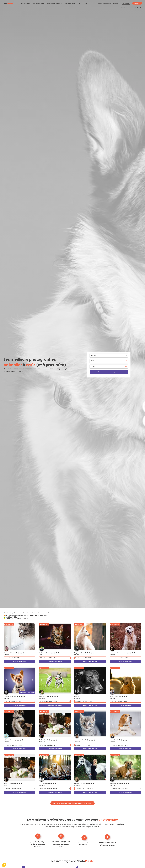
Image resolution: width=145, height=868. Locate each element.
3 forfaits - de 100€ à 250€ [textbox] (49, 789)
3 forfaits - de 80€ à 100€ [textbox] (13, 789)
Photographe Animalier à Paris (41, 613)
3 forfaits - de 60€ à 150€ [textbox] (119, 702)
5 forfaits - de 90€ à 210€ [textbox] (48, 658)
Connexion (126, 3)
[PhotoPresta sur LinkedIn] (140, 8)
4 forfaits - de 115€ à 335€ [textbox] (119, 789)
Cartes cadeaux (70, 3)
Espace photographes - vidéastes (108, 3)
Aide (87, 3)
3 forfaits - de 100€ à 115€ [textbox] (13, 702)
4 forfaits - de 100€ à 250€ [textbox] (84, 789)
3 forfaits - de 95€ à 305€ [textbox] (84, 702)
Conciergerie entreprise (55, 3)
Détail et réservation (20, 662)
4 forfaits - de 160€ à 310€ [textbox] (119, 658)
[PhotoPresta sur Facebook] (133, 8)
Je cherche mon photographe (109, 372)
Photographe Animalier (22, 613)
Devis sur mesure (39, 3)
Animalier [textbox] (94, 355)
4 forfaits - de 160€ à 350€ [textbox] (13, 745)
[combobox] (109, 355)
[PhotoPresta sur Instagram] (135, 8)
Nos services (25, 3)
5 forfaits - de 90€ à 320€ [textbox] (84, 745)
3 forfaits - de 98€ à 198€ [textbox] (13, 658)
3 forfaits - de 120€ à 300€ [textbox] (49, 702)
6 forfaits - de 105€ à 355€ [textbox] (84, 658)
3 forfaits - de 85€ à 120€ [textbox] (48, 745)
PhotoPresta (8, 613)
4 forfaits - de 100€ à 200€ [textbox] (119, 745)
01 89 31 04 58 (126, 8)
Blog (80, 3)
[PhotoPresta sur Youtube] (138, 8)
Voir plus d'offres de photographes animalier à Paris (72, 803)
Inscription (137, 3)
